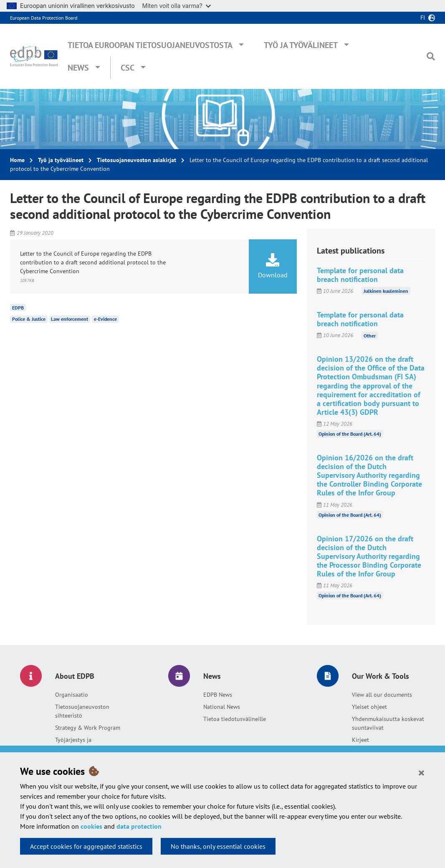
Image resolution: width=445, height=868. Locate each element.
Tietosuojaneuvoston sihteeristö (82, 711)
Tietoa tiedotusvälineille (235, 719)
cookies (91, 826)
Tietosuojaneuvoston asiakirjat (137, 160)
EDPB (18, 307)
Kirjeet (360, 740)
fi (423, 18)
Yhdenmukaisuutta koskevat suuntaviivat (388, 723)
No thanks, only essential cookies (218, 846)
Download (273, 266)
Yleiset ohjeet (369, 707)
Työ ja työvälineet (301, 45)
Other (370, 335)
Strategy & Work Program (88, 728)
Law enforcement (70, 319)
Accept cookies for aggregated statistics (86, 846)
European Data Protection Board (44, 18)
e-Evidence (105, 319)
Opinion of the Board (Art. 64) (350, 434)
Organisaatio (72, 695)
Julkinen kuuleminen (386, 291)
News (78, 68)
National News (222, 707)
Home (17, 160)
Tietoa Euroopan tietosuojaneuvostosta (150, 45)
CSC (128, 68)
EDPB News (218, 695)
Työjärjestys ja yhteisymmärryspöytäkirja (88, 744)
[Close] (421, 772)
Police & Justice (29, 319)
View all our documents (382, 695)
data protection (139, 826)
